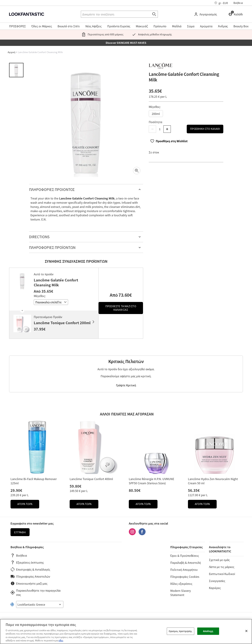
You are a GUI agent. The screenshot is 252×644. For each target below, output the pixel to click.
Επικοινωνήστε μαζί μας (29, 583)
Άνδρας (223, 26)
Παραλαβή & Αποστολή (186, 563)
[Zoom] (137, 171)
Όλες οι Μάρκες (42, 26)
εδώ (61, 640)
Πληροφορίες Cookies (185, 577)
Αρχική (11, 52)
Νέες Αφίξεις (94, 26)
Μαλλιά (177, 26)
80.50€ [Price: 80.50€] (135, 490)
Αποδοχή (208, 631)
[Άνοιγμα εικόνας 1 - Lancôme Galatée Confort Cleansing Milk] (16, 70)
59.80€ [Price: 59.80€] (76, 486)
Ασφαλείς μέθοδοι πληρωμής (151, 34)
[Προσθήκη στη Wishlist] (169, 141)
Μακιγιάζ (142, 26)
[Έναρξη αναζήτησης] (154, 14)
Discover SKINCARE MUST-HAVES (126, 43)
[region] (126, 631)
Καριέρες (215, 588)
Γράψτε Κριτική (126, 385)
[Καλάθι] (236, 14)
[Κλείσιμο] (246, 631)
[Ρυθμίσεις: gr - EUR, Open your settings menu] (221, 3)
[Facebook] (142, 534)
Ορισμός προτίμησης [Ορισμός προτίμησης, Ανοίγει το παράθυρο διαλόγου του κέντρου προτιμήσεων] (180, 631)
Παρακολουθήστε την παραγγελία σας (36, 593)
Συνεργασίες (217, 581)
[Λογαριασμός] (206, 14)
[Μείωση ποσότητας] (152, 129)
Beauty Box (241, 26)
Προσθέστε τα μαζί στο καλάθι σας (121, 308)
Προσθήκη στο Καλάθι (205, 129)
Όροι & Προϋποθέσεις (185, 556)
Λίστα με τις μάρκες (222, 567)
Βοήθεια (238, 3)
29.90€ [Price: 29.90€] (16, 490)
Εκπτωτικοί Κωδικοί (222, 574)
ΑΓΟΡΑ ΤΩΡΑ (28, 505)
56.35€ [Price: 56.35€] (194, 490)
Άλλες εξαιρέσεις (181, 584)
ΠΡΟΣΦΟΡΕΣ (17, 26)
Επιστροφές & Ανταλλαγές (30, 569)
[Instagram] (132, 534)
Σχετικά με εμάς (219, 560)
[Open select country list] (40, 604)
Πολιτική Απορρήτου (184, 570)
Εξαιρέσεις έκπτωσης (27, 562)
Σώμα (191, 26)
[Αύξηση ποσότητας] (167, 129)
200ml (156, 114)
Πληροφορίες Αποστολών (30, 576)
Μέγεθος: (155, 107)
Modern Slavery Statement (181, 593)
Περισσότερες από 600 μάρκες (102, 34)
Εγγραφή (20, 532)
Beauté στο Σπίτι (69, 26)
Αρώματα (206, 26)
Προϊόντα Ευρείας (119, 26)
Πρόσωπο (160, 26)
